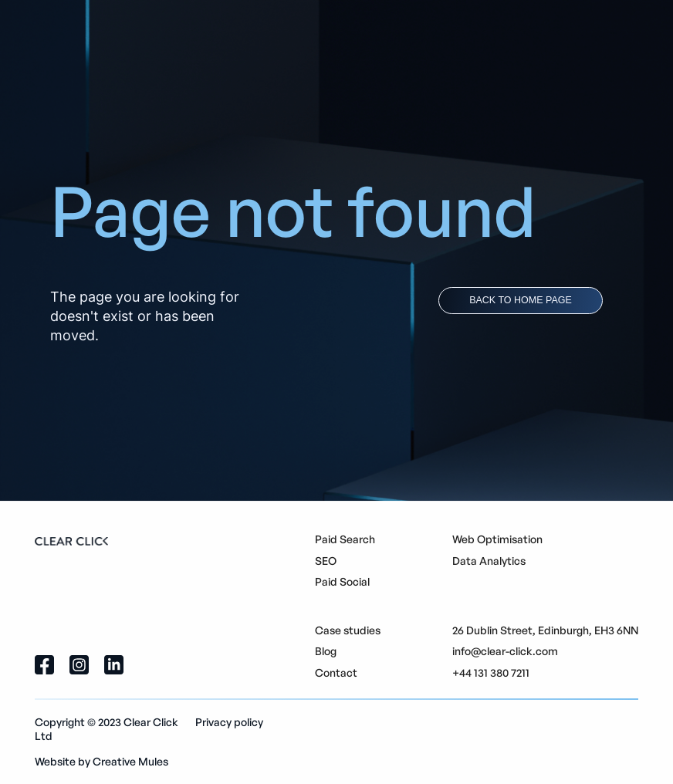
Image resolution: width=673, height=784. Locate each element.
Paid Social (342, 581)
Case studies (348, 630)
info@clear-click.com (505, 651)
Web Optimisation (497, 539)
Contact (336, 672)
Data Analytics (489, 561)
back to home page (521, 300)
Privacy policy (229, 722)
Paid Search (345, 539)
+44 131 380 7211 (491, 672)
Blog (326, 651)
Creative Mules (130, 761)
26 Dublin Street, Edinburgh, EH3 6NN (545, 630)
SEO (326, 561)
